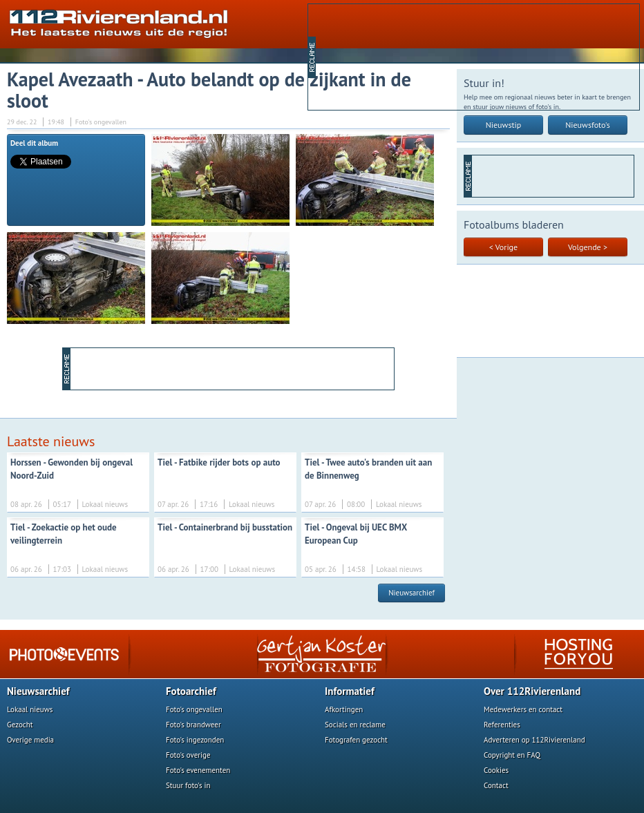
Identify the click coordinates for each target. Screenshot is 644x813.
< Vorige (503, 247)
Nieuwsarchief (411, 593)
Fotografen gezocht (356, 740)
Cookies (496, 770)
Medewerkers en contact (523, 709)
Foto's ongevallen (194, 709)
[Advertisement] (382, 56)
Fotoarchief (191, 691)
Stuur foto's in (188, 785)
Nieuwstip (504, 125)
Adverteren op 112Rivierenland (534, 740)
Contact (496, 785)
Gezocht (20, 725)
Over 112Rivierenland (532, 691)
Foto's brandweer (193, 725)
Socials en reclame (355, 725)
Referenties (502, 725)
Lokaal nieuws (30, 709)
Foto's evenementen (198, 770)
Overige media (30, 740)
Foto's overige (188, 755)
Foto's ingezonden (195, 740)
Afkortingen (344, 709)
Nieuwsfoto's (588, 125)
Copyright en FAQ (512, 755)
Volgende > (588, 247)
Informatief (350, 691)
